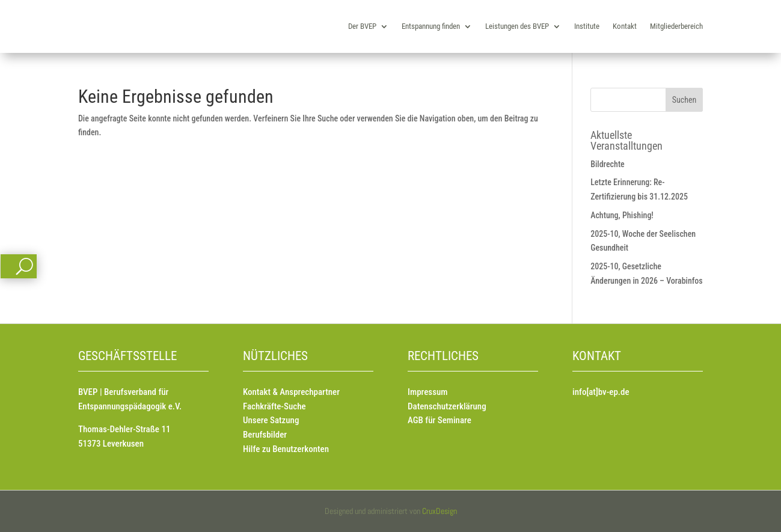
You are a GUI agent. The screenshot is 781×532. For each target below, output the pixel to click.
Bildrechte (608, 164)
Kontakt (625, 26)
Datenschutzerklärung (447, 406)
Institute (587, 26)
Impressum (427, 392)
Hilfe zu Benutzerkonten (286, 449)
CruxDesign (440, 511)
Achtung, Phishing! (622, 215)
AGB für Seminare (440, 420)
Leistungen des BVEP (517, 26)
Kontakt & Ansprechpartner (291, 392)
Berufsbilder (265, 435)
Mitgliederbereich (676, 26)
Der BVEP (362, 26)
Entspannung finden (431, 26)
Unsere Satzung (271, 420)
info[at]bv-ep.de (601, 392)
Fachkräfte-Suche (274, 406)
